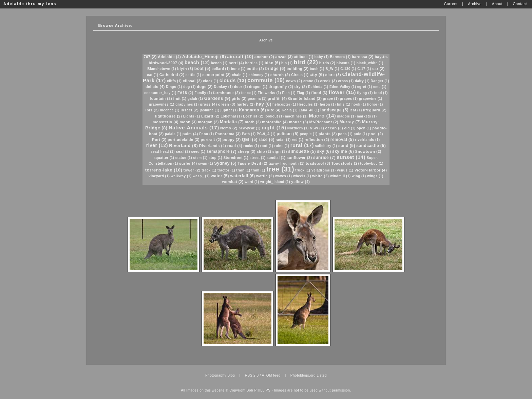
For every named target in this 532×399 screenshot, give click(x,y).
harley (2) (246, 104)
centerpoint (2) (216, 75)
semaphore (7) (222, 151)
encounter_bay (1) (160, 93)
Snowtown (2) (368, 151)
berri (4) (236, 63)
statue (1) (184, 158)
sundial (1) (276, 158)
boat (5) (202, 69)
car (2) (378, 69)
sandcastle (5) (371, 146)
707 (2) (150, 57)
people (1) (308, 134)
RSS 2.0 (252, 375)
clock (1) (211, 81)
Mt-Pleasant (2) (324, 122)
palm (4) (190, 134)
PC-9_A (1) (266, 134)
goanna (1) (257, 99)
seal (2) (183, 151)
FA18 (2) (185, 93)
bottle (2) (255, 69)
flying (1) (365, 93)
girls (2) (239, 98)
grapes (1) (349, 99)
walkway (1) (181, 176)
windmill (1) (340, 176)
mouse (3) (299, 122)
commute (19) (266, 80)
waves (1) (284, 176)
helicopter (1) (284, 104)
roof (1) (267, 146)
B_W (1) (332, 69)
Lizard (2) (210, 116)
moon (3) (188, 122)
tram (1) (258, 170)
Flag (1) (303, 93)
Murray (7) (350, 122)
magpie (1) (347, 116)
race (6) (267, 140)
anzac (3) (284, 57)
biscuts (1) (346, 63)
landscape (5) (334, 110)
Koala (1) (290, 110)
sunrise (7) (324, 158)
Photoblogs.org (303, 375)
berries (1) (254, 63)
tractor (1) (226, 170)
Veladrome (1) (324, 170)
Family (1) (203, 93)
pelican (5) (288, 134)
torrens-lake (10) (164, 170)
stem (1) (200, 158)
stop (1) (215, 158)
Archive (266, 40)
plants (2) (328, 134)
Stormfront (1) (236, 158)
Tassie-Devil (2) (252, 163)
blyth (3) (185, 69)
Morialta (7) (232, 122)
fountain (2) (161, 98)
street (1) (257, 158)
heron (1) (328, 104)
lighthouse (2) (168, 116)
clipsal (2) (192, 81)
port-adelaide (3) (184, 140)
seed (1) (198, 152)
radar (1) (283, 140)
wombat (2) (233, 182)
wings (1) (375, 176)
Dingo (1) (174, 87)
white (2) (320, 176)
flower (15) (342, 92)
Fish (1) (289, 93)
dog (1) (189, 87)
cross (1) (346, 81)
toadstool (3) (318, 163)
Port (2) (159, 140)
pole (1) (360, 134)
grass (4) (208, 104)
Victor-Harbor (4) (371, 170)
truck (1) (303, 170)
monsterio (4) (166, 122)
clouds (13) (233, 80)
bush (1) (317, 69)
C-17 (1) (364, 69)
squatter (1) (164, 158)
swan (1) (206, 164)
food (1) (381, 93)
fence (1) (249, 93)
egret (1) (365, 87)
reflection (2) (317, 140)
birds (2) (327, 63)
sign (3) (280, 151)
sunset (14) (351, 157)
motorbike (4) (275, 122)
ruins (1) (282, 146)
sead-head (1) (163, 152)
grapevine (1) (371, 99)
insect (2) (189, 110)
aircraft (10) (240, 57)
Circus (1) (300, 75)
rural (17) (302, 145)
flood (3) (319, 93)
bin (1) (287, 63)
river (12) (157, 145)
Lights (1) (192, 116)
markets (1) (367, 116)
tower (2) (192, 170)
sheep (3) (246, 151)
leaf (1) (356, 110)
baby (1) (322, 57)
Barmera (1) (340, 57)
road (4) (235, 146)
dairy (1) (362, 81)
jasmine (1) (210, 110)
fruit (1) (180, 99)
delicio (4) (155, 87)
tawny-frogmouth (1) (286, 164)
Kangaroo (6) (252, 110)
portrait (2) (211, 140)
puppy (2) (232, 140)
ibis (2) (152, 110)
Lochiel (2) (253, 116)
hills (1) (344, 104)
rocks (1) (251, 146)
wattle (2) (265, 176)
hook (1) (359, 104)
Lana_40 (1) (309, 110)
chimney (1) (259, 75)
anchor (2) (264, 57)
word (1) (252, 182)
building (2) (297, 69)
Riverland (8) (183, 146)
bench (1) (219, 63)
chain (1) (240, 75)
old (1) (350, 128)
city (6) (317, 75)
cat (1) (153, 75)
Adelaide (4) (169, 57)
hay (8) (263, 104)
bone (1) (238, 69)
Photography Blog (220, 375)
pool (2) (376, 134)
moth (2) (253, 122)
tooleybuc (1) (372, 164)
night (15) (274, 128)
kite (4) (274, 110)
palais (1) (173, 134)
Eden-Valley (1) (343, 87)
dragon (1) (258, 87)
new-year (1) (249, 128)
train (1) (243, 170)
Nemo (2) (229, 128)
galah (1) (195, 99)
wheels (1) (302, 176)
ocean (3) (334, 128)
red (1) (298, 140)
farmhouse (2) (226, 93)
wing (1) (359, 176)
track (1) (209, 170)
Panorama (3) (228, 134)
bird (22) (306, 62)
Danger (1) (380, 81)
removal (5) (342, 140)
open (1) (364, 128)
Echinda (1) (318, 87)
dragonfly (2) (281, 87)
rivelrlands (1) (368, 140)
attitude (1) (303, 57)
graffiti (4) (277, 98)
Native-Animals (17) (194, 128)
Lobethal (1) (231, 116)
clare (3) (333, 75)
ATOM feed (271, 375)
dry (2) (301, 87)
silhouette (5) (302, 151)
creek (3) (328, 81)
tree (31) (280, 169)
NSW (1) (317, 128)
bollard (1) (221, 69)
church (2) (280, 75)
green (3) (227, 104)
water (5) (220, 176)
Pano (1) (206, 134)
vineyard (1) (159, 176)
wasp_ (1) (201, 176)
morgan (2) (208, 122)
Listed (322, 375)
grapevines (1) (162, 104)
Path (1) (249, 134)
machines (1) (296, 116)
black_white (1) (370, 63)
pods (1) (345, 134)
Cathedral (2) (172, 75)
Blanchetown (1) (162, 69)
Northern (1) (298, 128)
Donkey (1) (223, 87)
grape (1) (331, 99)
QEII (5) (250, 140)
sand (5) (347, 146)
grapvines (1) (187, 104)
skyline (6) (343, 151)
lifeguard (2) (375, 110)
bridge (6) (275, 69)
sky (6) (324, 151)
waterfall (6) (242, 176)
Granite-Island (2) (305, 98)
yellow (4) (300, 182)
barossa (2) (363, 57)
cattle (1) (193, 75)
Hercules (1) (308, 104)
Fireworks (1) (270, 93)
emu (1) (380, 87)
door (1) (241, 87)
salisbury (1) (326, 146)
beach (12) (197, 62)
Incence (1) (170, 110)
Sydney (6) (225, 163)
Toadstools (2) (345, 163)
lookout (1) (274, 116)
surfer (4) (188, 163)
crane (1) (311, 81)
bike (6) (272, 63)
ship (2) (264, 151)
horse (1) (375, 104)
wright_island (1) (275, 182)
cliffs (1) (174, 81)
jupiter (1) (229, 110)
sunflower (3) (299, 158)
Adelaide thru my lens (30, 4)
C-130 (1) (348, 69)
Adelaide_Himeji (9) (204, 57)
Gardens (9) (217, 98)
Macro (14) (322, 116)
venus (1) (345, 170)
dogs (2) (205, 87)
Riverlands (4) (213, 146)
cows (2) (294, 81)
